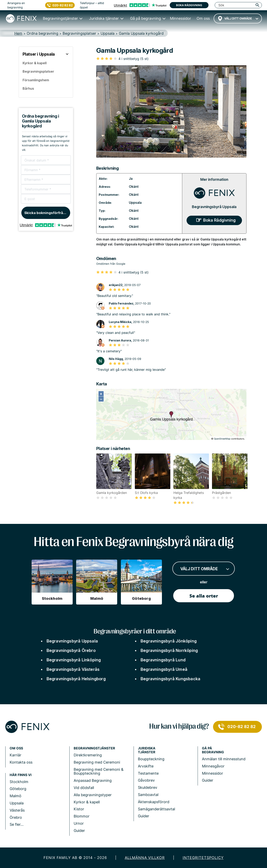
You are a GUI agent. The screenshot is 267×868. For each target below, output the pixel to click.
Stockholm (19, 782)
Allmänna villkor (145, 858)
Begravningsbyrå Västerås (73, 669)
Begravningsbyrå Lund (163, 660)
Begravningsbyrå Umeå (164, 669)
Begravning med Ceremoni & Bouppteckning (99, 771)
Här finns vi (21, 775)
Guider (79, 831)
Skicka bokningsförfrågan (47, 213)
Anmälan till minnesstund (224, 759)
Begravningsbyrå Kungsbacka (170, 679)
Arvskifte (146, 766)
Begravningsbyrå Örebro (71, 650)
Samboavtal (148, 795)
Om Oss (16, 748)
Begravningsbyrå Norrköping (169, 650)
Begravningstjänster (94, 748)
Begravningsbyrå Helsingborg (76, 679)
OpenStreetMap (222, 439)
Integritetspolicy (203, 858)
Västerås (17, 810)
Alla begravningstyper (93, 795)
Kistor (79, 809)
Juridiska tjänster (147, 750)
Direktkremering (88, 755)
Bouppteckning (151, 759)
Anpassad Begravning (93, 780)
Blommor (82, 816)
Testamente (148, 773)
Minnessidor (213, 773)
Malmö (15, 796)
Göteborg (18, 789)
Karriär (15, 755)
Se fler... (17, 824)
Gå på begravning (213, 750)
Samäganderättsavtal (156, 809)
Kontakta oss (21, 762)
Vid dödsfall (84, 788)
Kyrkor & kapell (87, 802)
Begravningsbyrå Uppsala (214, 207)
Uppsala (135, 203)
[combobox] (238, 18)
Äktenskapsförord (154, 802)
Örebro (16, 817)
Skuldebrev (148, 787)
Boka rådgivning (189, 5)
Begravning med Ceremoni (97, 762)
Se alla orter (204, 596)
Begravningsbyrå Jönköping (169, 641)
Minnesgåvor (213, 766)
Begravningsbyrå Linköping (74, 660)
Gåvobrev (146, 780)
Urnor (79, 823)
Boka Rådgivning (219, 220)
